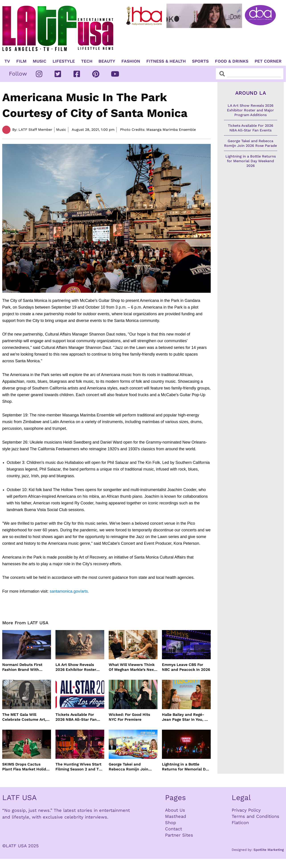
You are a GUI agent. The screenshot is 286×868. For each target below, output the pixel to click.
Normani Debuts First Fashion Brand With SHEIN (22, 667)
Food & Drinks (232, 61)
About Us (175, 810)
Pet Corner (268, 61)
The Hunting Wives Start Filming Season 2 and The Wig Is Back (80, 767)
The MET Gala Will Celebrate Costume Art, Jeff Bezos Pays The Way (25, 717)
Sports (200, 61)
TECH (87, 61)
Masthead (176, 816)
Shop (171, 823)
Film (21, 61)
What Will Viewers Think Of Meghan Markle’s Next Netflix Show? (132, 667)
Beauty (107, 61)
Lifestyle (64, 61)
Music (40, 61)
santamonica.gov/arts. (69, 591)
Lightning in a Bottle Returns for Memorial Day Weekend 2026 (186, 767)
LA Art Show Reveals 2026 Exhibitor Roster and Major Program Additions (76, 667)
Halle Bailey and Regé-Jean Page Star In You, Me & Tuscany (186, 717)
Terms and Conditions (255, 816)
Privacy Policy (246, 810)
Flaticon (240, 823)
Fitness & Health (166, 61)
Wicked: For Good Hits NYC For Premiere (129, 717)
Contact (174, 829)
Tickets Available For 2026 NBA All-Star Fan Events (76, 717)
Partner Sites (179, 835)
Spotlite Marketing (269, 850)
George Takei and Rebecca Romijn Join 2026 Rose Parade (129, 767)
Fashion (131, 61)
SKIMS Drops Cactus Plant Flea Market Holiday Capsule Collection (26, 767)
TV (7, 61)
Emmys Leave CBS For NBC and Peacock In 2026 (186, 667)
